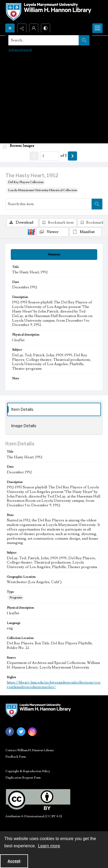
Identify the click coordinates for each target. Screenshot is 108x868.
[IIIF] (31, 232)
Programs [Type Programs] (16, 598)
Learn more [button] (49, 846)
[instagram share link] (32, 732)
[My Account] (34, 28)
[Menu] (97, 28)
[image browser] (20, 146)
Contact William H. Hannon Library (30, 750)
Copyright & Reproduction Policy (28, 771)
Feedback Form (16, 757)
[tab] (54, 255)
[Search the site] (44, 40)
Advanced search (20, 50)
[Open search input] (10, 28)
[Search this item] (49, 204)
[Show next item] (72, 156)
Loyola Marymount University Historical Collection (43, 190)
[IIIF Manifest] (86, 232)
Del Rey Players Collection (26, 182)
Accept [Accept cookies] (14, 861)
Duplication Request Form (23, 778)
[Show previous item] (34, 156)
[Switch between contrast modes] (46, 28)
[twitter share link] (21, 732)
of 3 (63, 156)
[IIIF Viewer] (53, 232)
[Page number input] (50, 156)
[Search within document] (97, 204)
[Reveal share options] (22, 28)
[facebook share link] (10, 732)
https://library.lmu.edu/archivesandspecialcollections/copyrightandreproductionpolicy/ (54, 685)
